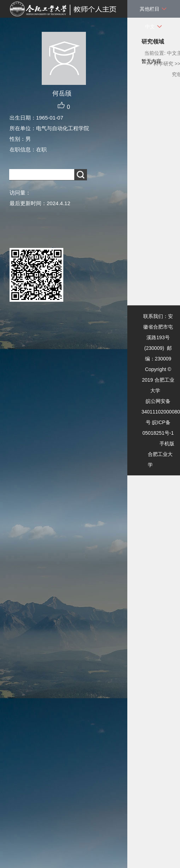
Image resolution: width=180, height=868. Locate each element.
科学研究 (163, 64)
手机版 (167, 444)
